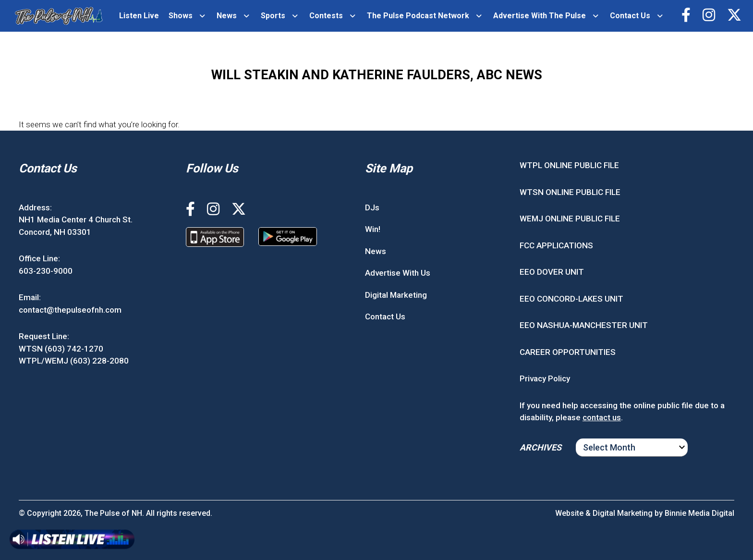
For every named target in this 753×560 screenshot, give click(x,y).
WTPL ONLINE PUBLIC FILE (569, 165)
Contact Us (630, 16)
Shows (181, 16)
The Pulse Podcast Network (418, 16)
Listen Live (139, 16)
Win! (373, 229)
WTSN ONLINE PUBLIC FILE (570, 192)
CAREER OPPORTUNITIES (568, 352)
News (227, 16)
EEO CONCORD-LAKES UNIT (571, 299)
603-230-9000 (46, 271)
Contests (326, 16)
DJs (372, 207)
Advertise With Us (398, 273)
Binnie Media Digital (699, 513)
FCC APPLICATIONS (556, 245)
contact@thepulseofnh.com (70, 310)
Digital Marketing (396, 295)
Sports (273, 16)
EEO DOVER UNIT (552, 272)
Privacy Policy (545, 378)
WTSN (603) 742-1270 (61, 349)
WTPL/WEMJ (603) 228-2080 (74, 361)
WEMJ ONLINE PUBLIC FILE (570, 219)
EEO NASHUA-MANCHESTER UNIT (584, 325)
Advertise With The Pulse (540, 16)
